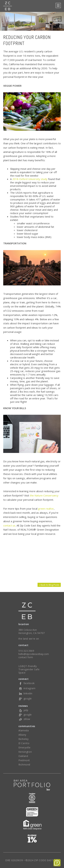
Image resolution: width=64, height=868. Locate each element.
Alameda (24, 730)
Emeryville (24, 747)
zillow (24, 719)
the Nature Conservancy (44, 495)
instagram (27, 688)
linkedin (25, 693)
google (25, 699)
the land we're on (29, 639)
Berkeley (24, 739)
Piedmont (24, 760)
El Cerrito (24, 743)
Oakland (23, 756)
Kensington (25, 752)
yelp (23, 710)
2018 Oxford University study (30, 179)
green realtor (46, 509)
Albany (22, 735)
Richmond (24, 765)
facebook (27, 683)
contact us (9, 525)
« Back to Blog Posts (49, 585)
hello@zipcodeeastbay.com (34, 654)
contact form (26, 657)
